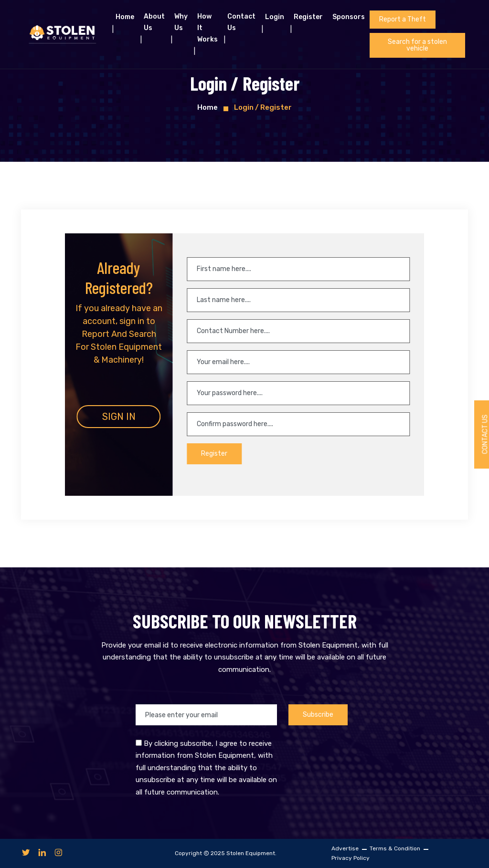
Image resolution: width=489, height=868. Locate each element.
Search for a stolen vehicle (417, 45)
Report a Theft (403, 19)
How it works (207, 28)
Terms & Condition (395, 848)
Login (275, 17)
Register (308, 17)
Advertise (345, 848)
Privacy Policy (351, 858)
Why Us (181, 22)
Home (125, 17)
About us (154, 22)
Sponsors (349, 17)
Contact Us (241, 22)
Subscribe (318, 715)
